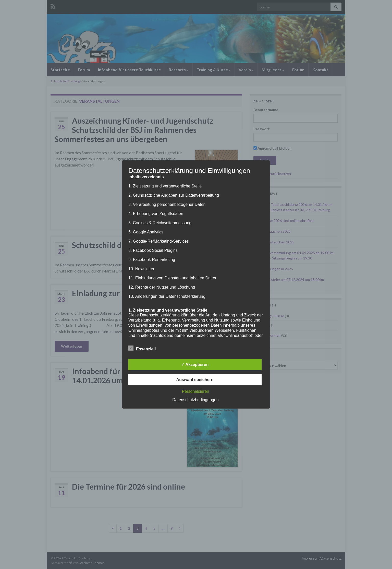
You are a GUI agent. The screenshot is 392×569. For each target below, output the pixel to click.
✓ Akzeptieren (195, 365)
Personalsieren (196, 391)
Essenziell (142, 348)
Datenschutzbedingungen (195, 400)
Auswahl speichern (195, 380)
